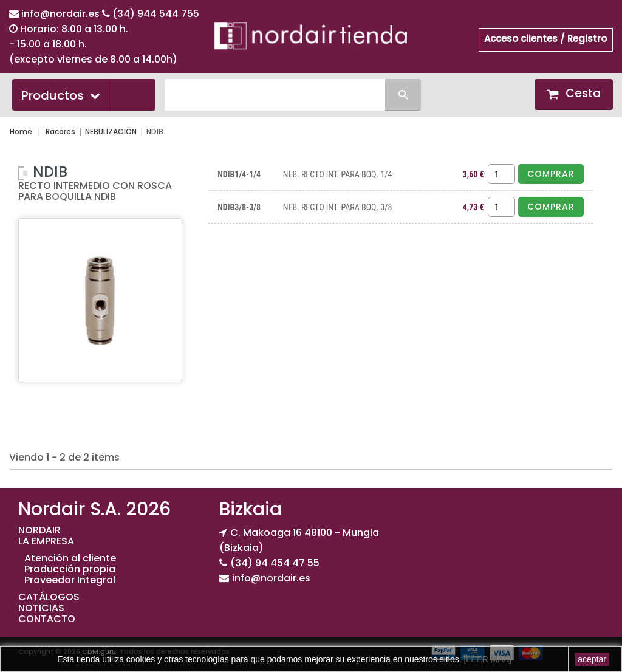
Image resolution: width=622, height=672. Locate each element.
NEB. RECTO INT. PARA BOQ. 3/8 (338, 207)
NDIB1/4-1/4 (239, 174)
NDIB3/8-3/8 (239, 207)
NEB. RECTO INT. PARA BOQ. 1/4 (338, 174)
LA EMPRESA (46, 541)
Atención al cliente (70, 558)
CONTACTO (47, 619)
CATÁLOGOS (49, 597)
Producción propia (70, 569)
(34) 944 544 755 (156, 14)
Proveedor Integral (70, 580)
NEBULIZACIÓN (111, 132)
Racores (60, 132)
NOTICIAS (41, 608)
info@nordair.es (62, 14)
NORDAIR (39, 530)
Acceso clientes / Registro (545, 39)
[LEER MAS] (487, 659)
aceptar (592, 659)
